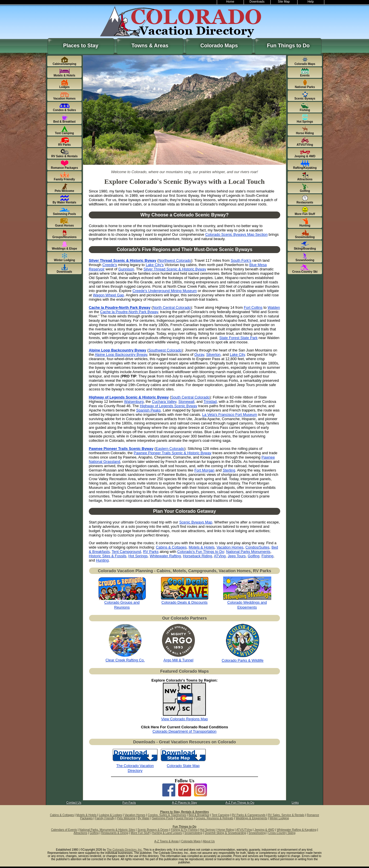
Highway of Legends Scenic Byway (169, 406)
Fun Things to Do (288, 46)
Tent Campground (126, 552)
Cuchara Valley (164, 402)
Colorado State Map (183, 766)
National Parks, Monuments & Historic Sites (107, 830)
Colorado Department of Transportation (184, 731)
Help (311, 2)
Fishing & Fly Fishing (184, 830)
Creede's (110, 265)
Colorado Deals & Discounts (184, 602)
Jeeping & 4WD (264, 830)
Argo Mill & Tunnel (178, 660)
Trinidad (210, 402)
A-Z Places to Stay (185, 803)
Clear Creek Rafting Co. (125, 660)
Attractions (80, 833)
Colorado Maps (219, 46)
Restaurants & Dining (115, 833)
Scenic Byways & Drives (153, 830)
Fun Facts (129, 803)
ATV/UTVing (244, 830)
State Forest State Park (238, 338)
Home (230, 2)
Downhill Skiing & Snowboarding (225, 833)
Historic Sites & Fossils (108, 556)
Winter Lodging (279, 818)
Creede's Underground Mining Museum (165, 291)
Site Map (284, 2)
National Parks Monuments (248, 552)
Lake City (237, 355)
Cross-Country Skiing (282, 833)
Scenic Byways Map (196, 522)
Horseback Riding (197, 556)
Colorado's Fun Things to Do (201, 552)
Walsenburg (134, 402)
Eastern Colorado (170, 449)
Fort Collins (253, 307)
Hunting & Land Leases (167, 833)
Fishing (267, 556)
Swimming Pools (163, 818)
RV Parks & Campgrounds (249, 815)
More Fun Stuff (140, 833)
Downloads (257, 2)
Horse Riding (226, 830)
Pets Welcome (126, 818)
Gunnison (126, 269)
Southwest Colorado (165, 350)
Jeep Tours (237, 556)
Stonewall (187, 402)
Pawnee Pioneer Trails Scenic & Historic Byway (173, 453)
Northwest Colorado (175, 260)
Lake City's (155, 265)
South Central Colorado (190, 397)
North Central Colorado (172, 307)
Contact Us (74, 803)
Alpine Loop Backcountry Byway (121, 355)
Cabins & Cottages (171, 547)
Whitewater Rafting (165, 556)
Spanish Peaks (148, 410)
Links (295, 803)
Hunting (102, 560)
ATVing (220, 556)
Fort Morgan (204, 470)
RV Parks (151, 552)
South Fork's (241, 260)
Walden (274, 307)
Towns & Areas (150, 46)
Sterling (229, 470)
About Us (209, 841)
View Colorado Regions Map (184, 719)
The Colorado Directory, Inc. (125, 850)
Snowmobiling (193, 833)
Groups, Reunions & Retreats (215, 818)
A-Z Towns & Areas (166, 841)
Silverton (213, 355)
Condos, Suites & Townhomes (167, 815)
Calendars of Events (64, 830)
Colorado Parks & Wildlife (243, 660)
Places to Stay (81, 46)
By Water (144, 818)
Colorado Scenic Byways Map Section (236, 234)
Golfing (254, 556)
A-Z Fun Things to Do (240, 803)
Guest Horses (184, 818)
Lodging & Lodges (111, 815)
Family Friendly (105, 818)
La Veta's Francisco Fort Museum (229, 415)
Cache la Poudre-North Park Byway (129, 312)
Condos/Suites (257, 547)
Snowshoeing (257, 833)
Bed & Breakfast (199, 815)
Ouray (199, 355)
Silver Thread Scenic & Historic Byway (175, 269)
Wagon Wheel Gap (108, 295)
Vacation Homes (230, 547)
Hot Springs (138, 556)
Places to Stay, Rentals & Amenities (185, 812)
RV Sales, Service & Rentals (286, 815)
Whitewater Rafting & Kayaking (297, 830)
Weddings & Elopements (251, 818)
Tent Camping (221, 815)
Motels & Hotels (202, 547)
